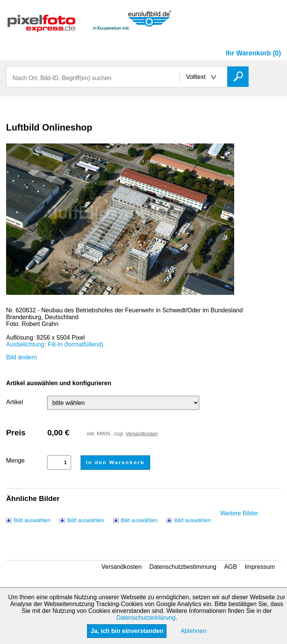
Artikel (14, 402)
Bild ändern (21, 357)
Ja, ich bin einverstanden (127, 631)
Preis (16, 432)
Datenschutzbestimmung (183, 567)
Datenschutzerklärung (146, 618)
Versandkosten (142, 434)
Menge (15, 461)
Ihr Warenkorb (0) (253, 53)
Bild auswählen (32, 520)
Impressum (260, 567)
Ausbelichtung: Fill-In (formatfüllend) (55, 344)
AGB (231, 567)
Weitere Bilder (239, 513)
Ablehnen (193, 631)
